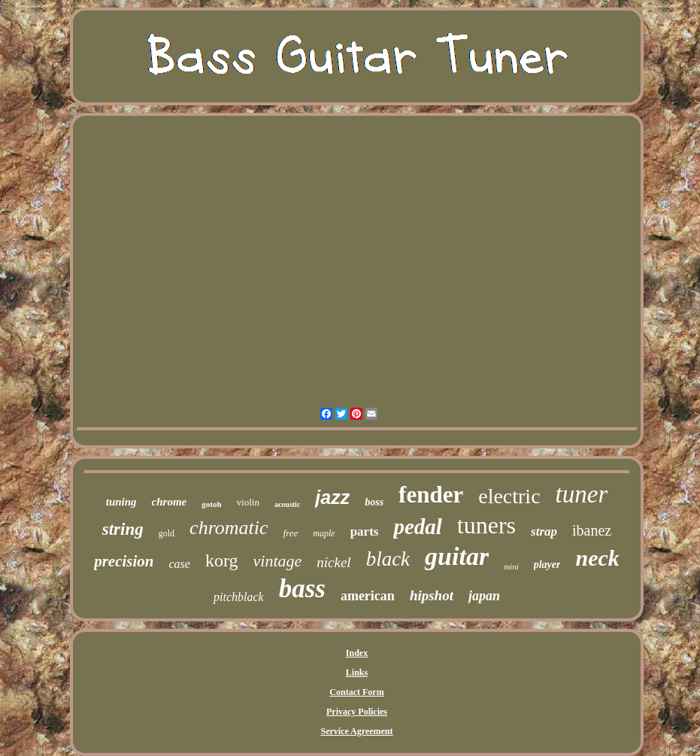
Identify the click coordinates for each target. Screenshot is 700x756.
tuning (121, 502)
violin (248, 502)
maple (324, 533)
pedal (417, 527)
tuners (486, 525)
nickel (333, 562)
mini (511, 566)
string (123, 529)
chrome (170, 502)
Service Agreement (356, 731)
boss (374, 502)
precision (124, 561)
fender (431, 495)
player (547, 565)
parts (365, 531)
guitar (457, 556)
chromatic (229, 528)
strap (544, 531)
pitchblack (239, 597)
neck (597, 558)
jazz (332, 497)
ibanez (592, 530)
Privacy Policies (357, 712)
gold (167, 533)
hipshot (432, 595)
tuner (582, 494)
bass (302, 589)
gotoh (211, 504)
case (180, 564)
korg (222, 560)
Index (357, 653)
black (388, 559)
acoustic (287, 504)
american (368, 596)
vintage (278, 561)
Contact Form (356, 692)
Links (357, 673)
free (291, 533)
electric (509, 496)
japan (484, 596)
